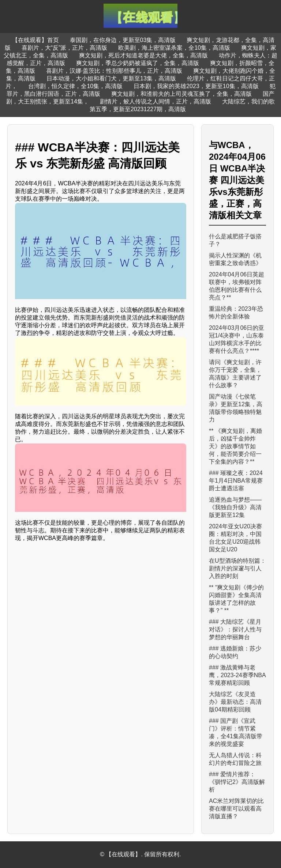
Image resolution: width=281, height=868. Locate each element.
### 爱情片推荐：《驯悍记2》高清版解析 (237, 782)
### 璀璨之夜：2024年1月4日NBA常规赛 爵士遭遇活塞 (236, 481)
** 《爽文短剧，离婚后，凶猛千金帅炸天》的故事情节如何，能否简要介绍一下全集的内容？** (235, 446)
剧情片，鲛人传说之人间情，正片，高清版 (156, 101)
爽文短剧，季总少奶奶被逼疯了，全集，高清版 (138, 63)
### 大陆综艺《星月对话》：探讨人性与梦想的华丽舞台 (235, 629)
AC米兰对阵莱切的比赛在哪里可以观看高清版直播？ (236, 809)
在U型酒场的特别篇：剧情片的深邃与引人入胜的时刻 (237, 568)
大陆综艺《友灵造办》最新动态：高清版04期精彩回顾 (235, 702)
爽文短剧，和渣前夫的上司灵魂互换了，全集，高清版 (181, 94)
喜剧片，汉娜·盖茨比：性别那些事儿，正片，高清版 (114, 71)
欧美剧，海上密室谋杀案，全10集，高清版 (174, 48)
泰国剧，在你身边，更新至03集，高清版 (123, 40)
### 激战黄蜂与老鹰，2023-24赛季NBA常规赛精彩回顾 (237, 675)
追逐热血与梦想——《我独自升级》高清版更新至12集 (235, 507)
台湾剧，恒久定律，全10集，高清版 (75, 86)
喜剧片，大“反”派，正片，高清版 (65, 48)
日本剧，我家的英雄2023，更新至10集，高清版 (196, 86)
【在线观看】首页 (35, 40)
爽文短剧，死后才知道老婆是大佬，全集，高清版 (143, 55)
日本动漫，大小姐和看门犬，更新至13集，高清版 (111, 78)
